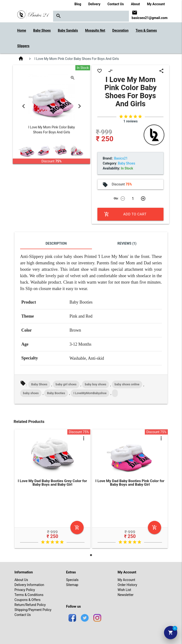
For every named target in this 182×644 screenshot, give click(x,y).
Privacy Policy (25, 590)
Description (56, 243)
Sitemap (72, 585)
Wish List (124, 590)
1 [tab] (91, 555)
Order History (127, 585)
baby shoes (31, 393)
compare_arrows (110, 71)
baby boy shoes (96, 384)
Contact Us (116, 4)
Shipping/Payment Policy (33, 610)
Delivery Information (29, 585)
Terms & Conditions (29, 595)
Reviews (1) (127, 243)
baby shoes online (127, 384)
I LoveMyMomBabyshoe (90, 393)
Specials (72, 580)
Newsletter (125, 595)
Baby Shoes (39, 384)
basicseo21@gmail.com (150, 18)
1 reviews (131, 121)
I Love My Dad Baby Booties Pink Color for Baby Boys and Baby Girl (130, 483)
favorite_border (100, 71)
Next (79, 106)
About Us (21, 580)
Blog (78, 4)
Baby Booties (56, 393)
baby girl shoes (66, 384)
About (136, 4)
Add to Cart (125, 214)
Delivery (94, 4)
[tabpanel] (52, 490)
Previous (23, 106)
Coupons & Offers (27, 600)
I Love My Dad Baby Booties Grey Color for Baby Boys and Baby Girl (52, 483)
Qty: (116, 198)
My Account (156, 4)
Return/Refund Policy (30, 605)
